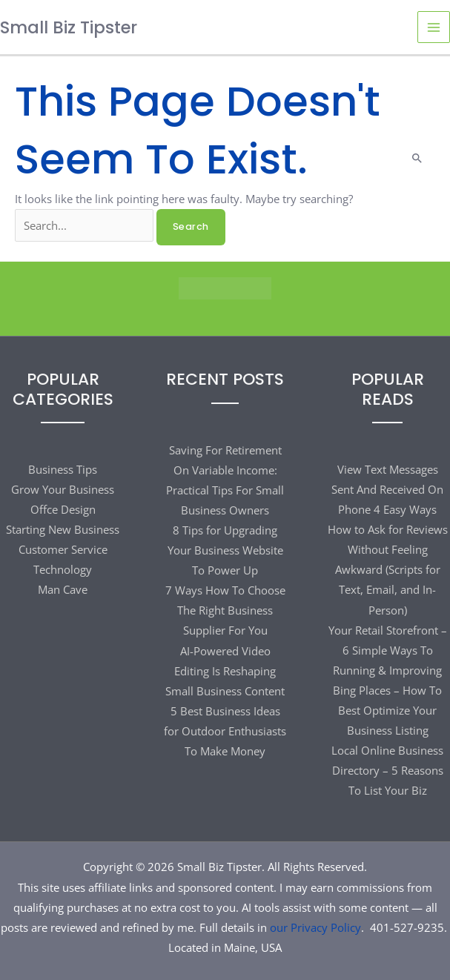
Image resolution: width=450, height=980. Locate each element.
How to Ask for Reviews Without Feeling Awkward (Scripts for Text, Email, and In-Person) (388, 569)
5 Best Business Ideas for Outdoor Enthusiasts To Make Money (225, 731)
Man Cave (63, 589)
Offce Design (63, 509)
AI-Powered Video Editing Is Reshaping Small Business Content (225, 671)
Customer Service (63, 549)
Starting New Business (63, 529)
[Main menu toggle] (434, 27)
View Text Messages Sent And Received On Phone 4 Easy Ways (387, 489)
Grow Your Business (63, 489)
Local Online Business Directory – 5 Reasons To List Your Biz (387, 770)
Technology (63, 569)
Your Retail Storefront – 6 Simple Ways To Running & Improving (388, 650)
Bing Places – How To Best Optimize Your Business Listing (387, 710)
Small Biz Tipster (69, 27)
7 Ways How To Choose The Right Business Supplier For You (225, 610)
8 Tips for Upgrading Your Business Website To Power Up (225, 550)
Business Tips (63, 469)
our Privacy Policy (315, 927)
